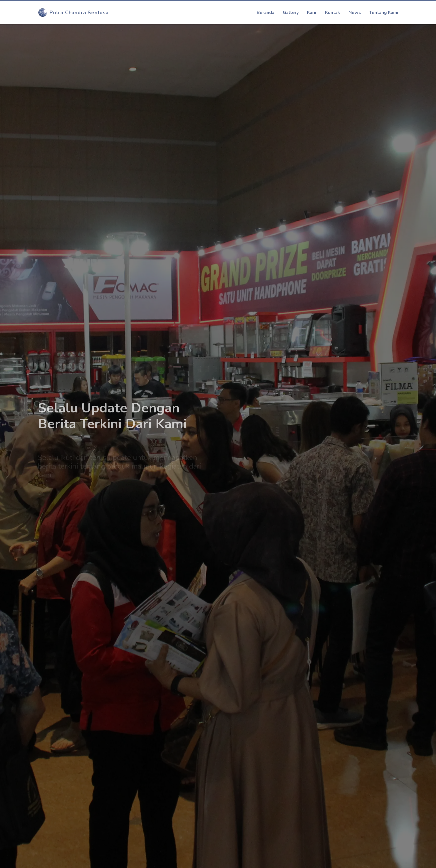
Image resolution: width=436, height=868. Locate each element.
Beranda (266, 13)
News (355, 13)
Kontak (333, 13)
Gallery (291, 13)
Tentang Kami (384, 13)
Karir (312, 13)
